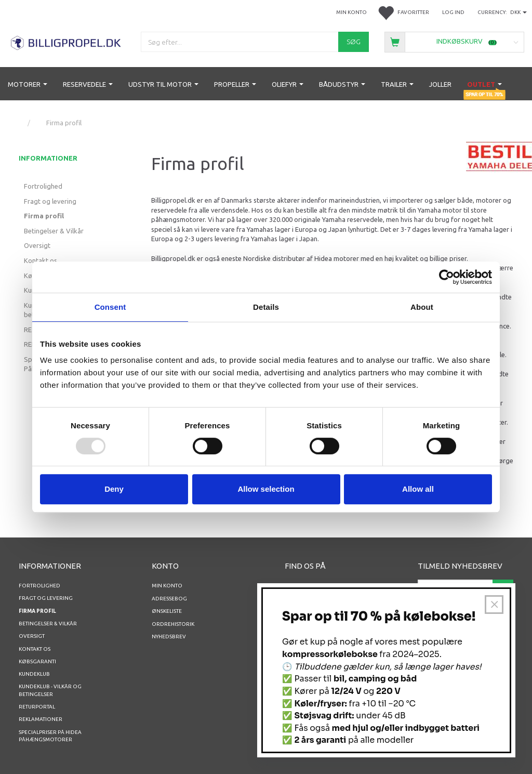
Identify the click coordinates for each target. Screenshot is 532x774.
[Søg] (354, 42)
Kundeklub (34, 674)
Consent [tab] (110, 307)
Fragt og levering (50, 201)
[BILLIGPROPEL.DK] (66, 41)
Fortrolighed (43, 186)
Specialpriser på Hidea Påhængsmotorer (50, 736)
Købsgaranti (37, 661)
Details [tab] (266, 307)
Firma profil (44, 216)
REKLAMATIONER (41, 719)
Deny (114, 489)
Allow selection (266, 489)
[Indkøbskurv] (454, 41)
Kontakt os (41, 260)
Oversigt (37, 245)
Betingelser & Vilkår (54, 231)
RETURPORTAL (37, 707)
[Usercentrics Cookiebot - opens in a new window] (447, 277)
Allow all (418, 489)
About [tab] (422, 307)
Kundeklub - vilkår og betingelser (50, 690)
